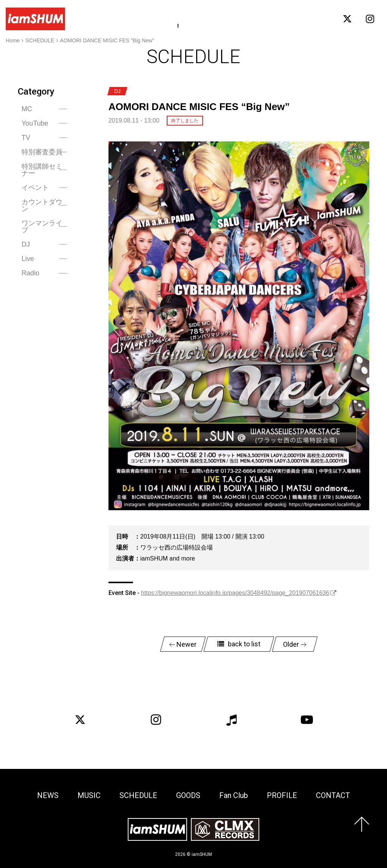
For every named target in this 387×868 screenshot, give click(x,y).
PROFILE (281, 19)
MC (27, 109)
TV (26, 138)
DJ (26, 244)
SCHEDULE (178, 19)
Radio (30, 273)
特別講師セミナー (42, 170)
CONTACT (317, 19)
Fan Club (247, 19)
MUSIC (142, 19)
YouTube (35, 123)
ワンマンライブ (42, 227)
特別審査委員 (42, 152)
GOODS (214, 19)
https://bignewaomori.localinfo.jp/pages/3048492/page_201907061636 (235, 593)
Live (28, 259)
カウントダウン (42, 205)
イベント (35, 188)
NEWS (114, 19)
